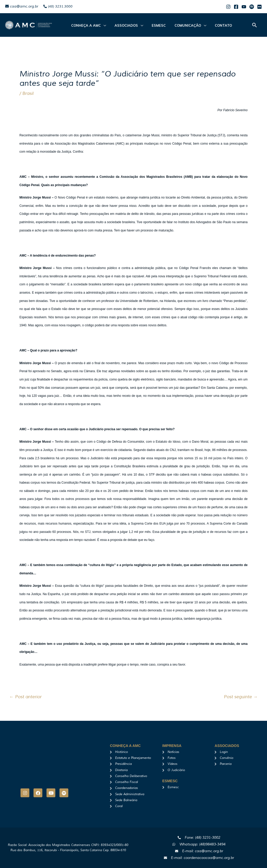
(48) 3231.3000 (58, 6)
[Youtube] (244, 7)
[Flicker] (259, 7)
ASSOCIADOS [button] (123, 25)
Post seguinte (241, 697)
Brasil (28, 93)
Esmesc (153, 25)
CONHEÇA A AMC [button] (85, 25)
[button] (255, 25)
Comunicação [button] (179, 25)
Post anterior (25, 697)
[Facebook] (236, 7)
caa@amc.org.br (22, 6)
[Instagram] (228, 7)
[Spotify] (252, 7)
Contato (212, 25)
